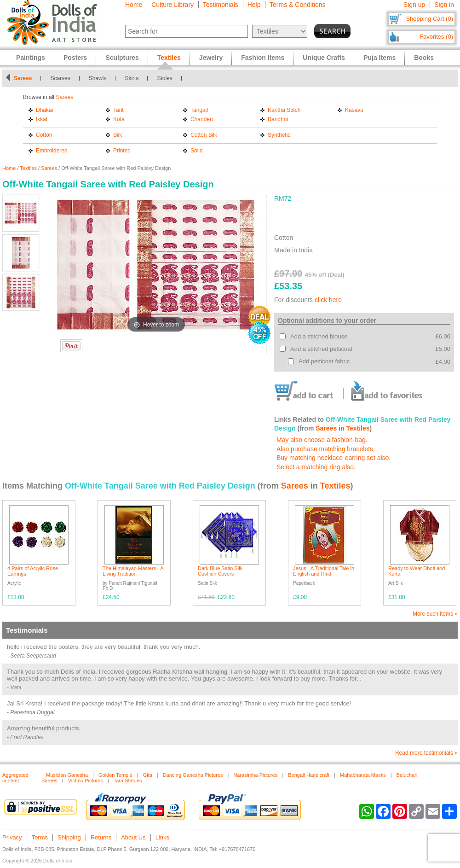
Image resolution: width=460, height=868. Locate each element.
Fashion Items (263, 58)
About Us (133, 837)
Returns (101, 837)
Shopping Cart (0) (429, 19)
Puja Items (379, 58)
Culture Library (172, 5)
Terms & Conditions (297, 5)
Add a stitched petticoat (321, 349)
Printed (122, 151)
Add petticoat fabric (324, 361)
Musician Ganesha (67, 775)
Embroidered (52, 151)
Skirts (132, 78)
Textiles (28, 168)
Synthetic (279, 135)
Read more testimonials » (426, 753)
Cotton (44, 135)
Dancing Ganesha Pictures (193, 775)
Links (162, 837)
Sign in (444, 5)
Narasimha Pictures (255, 775)
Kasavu (354, 110)
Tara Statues (128, 781)
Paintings (31, 58)
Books (424, 58)
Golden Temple (115, 775)
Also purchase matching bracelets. (326, 449)
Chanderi (202, 119)
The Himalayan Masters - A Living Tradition (133, 571)
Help (254, 5)
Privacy (12, 837)
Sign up (414, 5)
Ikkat (42, 119)
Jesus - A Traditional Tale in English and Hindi (324, 571)
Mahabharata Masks (363, 775)
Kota (119, 119)
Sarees (23, 78)
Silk (118, 135)
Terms (40, 837)
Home (134, 5)
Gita (148, 775)
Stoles (164, 78)
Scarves (60, 78)
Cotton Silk (204, 135)
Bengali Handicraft (309, 775)
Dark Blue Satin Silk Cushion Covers (220, 571)
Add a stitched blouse (319, 336)
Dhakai (44, 110)
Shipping (69, 837)
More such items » (435, 614)
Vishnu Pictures (86, 781)
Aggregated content (15, 778)
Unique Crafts (324, 58)
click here (328, 300)
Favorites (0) (436, 37)
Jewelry (211, 58)
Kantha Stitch (284, 110)
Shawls (98, 78)
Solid (197, 151)
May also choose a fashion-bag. (322, 440)
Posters (75, 58)
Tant (118, 110)
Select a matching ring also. (316, 467)
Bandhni (278, 119)
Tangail (199, 110)
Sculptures (122, 58)
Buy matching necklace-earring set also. (333, 458)
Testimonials (221, 5)
